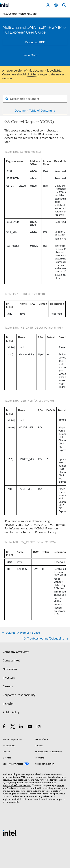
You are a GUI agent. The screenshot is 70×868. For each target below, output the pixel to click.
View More (32, 55)
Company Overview (16, 652)
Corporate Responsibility (19, 695)
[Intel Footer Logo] (10, 833)
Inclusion (9, 704)
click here (33, 75)
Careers (8, 686)
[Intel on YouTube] (30, 727)
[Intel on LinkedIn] (21, 727)
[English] (56, 5)
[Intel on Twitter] (13, 727)
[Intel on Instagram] (39, 727)
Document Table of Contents (34, 111)
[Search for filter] (35, 99)
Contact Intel (11, 661)
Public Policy (11, 712)
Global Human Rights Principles (43, 794)
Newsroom (10, 669)
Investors (9, 678)
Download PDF (35, 42)
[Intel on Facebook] (4, 727)
